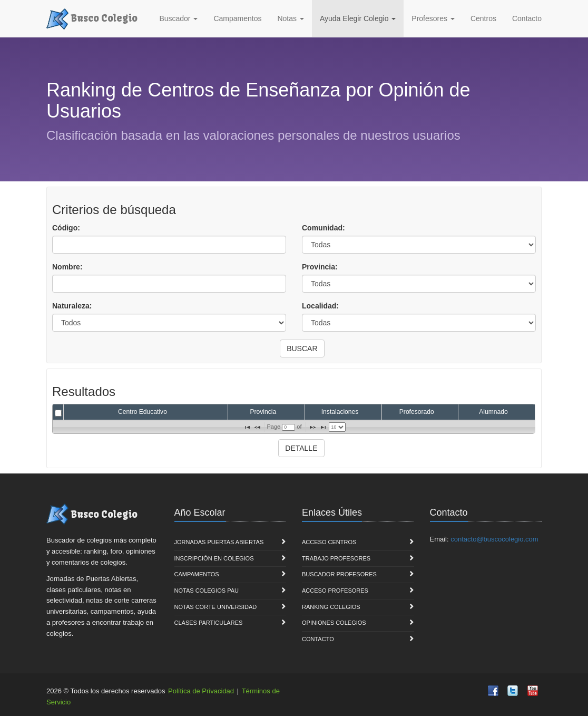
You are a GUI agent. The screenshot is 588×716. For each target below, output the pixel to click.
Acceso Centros (329, 542)
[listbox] (337, 427)
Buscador (178, 18)
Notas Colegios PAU (207, 591)
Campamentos (237, 18)
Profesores (433, 18)
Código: (66, 228)
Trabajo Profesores (336, 558)
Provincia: (320, 267)
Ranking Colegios (331, 607)
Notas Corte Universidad (216, 607)
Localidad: (320, 306)
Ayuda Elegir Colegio (358, 18)
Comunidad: (324, 228)
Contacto (527, 18)
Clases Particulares (209, 623)
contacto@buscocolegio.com (494, 539)
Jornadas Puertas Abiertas (219, 542)
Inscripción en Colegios (214, 558)
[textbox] (288, 427)
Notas (290, 18)
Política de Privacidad (201, 691)
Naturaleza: (72, 306)
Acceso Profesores (335, 591)
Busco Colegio (92, 17)
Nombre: (67, 267)
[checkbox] (58, 413)
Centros (483, 18)
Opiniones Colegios (334, 623)
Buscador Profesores (339, 574)
